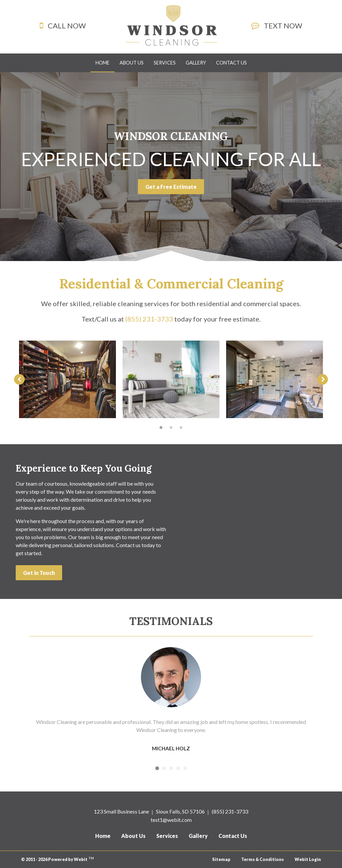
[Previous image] (19, 379)
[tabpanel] (67, 379)
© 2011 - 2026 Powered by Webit (57, 859)
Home (105, 61)
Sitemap (221, 859)
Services (165, 63)
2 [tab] (171, 427)
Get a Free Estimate (171, 187)
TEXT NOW (283, 26)
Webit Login (308, 859)
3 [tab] (181, 427)
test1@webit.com (171, 820)
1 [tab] (161, 427)
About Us (132, 63)
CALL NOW (67, 26)
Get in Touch (39, 573)
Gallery (196, 63)
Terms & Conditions (263, 859)
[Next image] (323, 379)
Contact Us (231, 63)
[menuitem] (103, 63)
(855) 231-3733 (230, 811)
